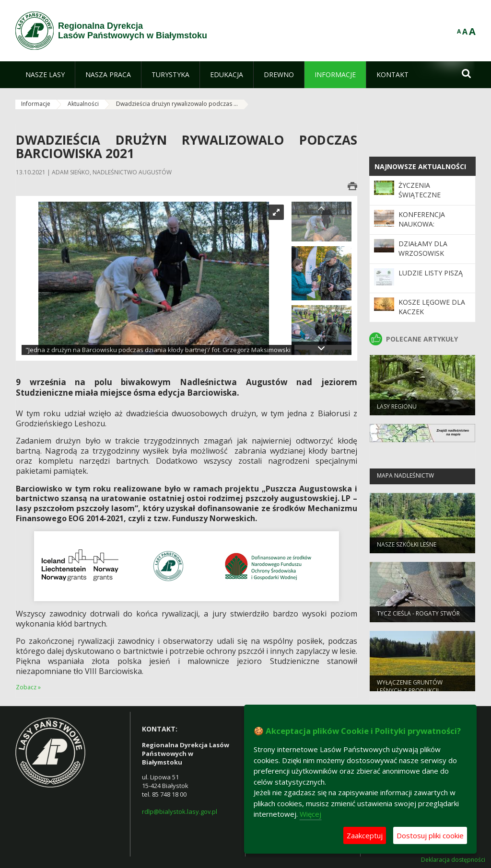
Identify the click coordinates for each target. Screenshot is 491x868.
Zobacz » (28, 687)
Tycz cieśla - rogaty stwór (418, 616)
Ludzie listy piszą (431, 273)
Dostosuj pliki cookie (430, 835)
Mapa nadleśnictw (405, 478)
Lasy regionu (397, 409)
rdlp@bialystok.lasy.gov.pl (180, 811)
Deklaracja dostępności (453, 860)
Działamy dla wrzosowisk (423, 248)
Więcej (310, 814)
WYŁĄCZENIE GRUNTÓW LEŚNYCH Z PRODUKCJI (410, 689)
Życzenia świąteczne (420, 190)
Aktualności (83, 104)
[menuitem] (45, 75)
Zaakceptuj (365, 835)
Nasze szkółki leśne (407, 547)
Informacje (36, 104)
